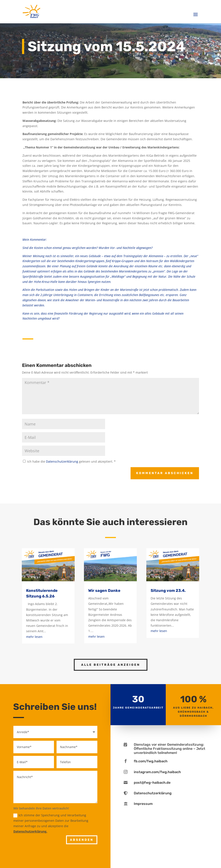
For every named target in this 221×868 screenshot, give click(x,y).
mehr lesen (34, 637)
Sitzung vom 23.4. (168, 591)
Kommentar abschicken (165, 473)
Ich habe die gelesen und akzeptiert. (69, 461)
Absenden (82, 840)
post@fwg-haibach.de (152, 783)
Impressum (143, 804)
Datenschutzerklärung (62, 461)
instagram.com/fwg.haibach (157, 772)
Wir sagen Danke (104, 591)
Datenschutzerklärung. (30, 831)
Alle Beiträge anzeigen (111, 665)
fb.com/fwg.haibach (151, 761)
